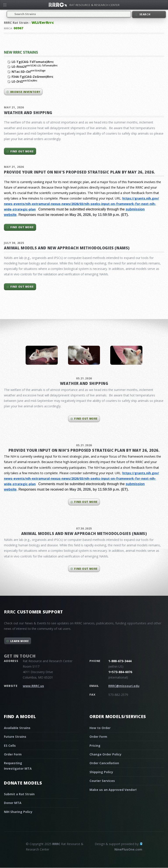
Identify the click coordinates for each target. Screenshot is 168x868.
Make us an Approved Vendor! (113, 790)
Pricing (95, 746)
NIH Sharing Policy (18, 812)
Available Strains (17, 728)
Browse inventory (25, 92)
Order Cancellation (104, 763)
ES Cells (10, 746)
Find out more (22, 151)
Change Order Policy (105, 754)
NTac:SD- (29, 71)
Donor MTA (13, 803)
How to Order (100, 728)
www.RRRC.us (33, 686)
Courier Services (102, 781)
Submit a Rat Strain (19, 794)
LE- (35, 66)
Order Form (13, 754)
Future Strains (15, 737)
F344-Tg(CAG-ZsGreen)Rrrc (32, 77)
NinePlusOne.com (128, 849)
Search (145, 14)
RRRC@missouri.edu (124, 686)
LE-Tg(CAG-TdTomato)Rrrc (33, 62)
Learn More (20, 641)
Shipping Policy (101, 772)
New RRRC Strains (21, 52)
